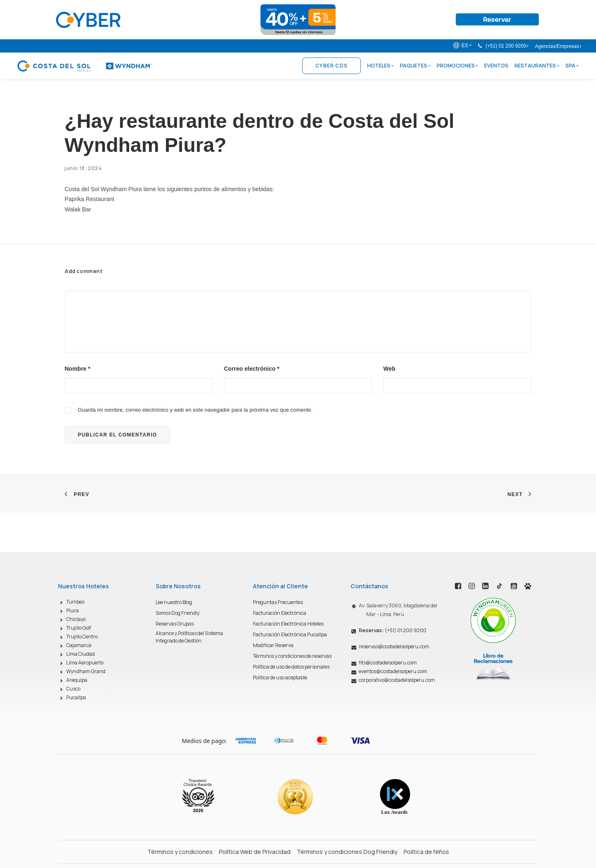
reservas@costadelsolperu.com (394, 646)
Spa (572, 66)
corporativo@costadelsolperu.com (397, 680)
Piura (72, 610)
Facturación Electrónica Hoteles (288, 624)
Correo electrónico (252, 369)
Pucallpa (76, 697)
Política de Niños (426, 852)
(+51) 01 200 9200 (507, 46)
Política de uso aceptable (280, 677)
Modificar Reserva (273, 645)
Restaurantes (537, 66)
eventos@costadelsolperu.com (393, 671)
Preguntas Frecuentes (278, 602)
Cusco (73, 689)
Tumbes (75, 602)
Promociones (457, 66)
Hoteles (380, 66)
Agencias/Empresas (558, 46)
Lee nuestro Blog (174, 602)
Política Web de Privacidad (255, 852)
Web (389, 369)
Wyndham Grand (86, 671)
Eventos (496, 66)
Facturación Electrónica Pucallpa (290, 634)
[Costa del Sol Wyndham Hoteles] (84, 66)
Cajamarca (79, 645)
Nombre (77, 369)
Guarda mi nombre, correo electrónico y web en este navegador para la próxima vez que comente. (195, 410)
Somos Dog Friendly (178, 613)
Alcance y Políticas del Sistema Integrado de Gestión (189, 637)
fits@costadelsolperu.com (388, 663)
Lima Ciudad (81, 654)
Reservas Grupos (175, 624)
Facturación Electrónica (280, 613)
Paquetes (415, 66)
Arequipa (77, 680)
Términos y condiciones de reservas (292, 656)
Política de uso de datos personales (291, 667)
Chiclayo (76, 619)
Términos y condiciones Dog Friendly (347, 852)
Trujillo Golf (79, 628)
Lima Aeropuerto (85, 663)
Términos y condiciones (180, 852)
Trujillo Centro (82, 637)
